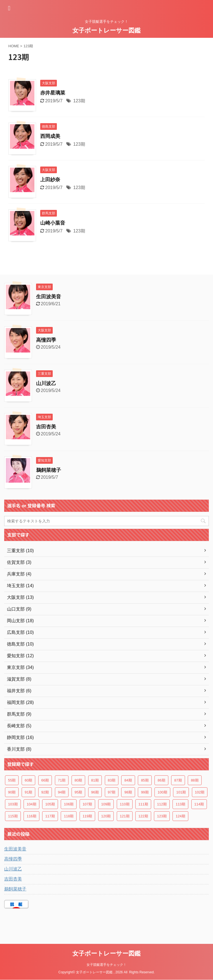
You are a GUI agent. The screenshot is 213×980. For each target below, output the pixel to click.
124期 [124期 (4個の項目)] (180, 816)
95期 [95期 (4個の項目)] (78, 792)
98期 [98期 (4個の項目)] (128, 792)
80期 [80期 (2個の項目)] (78, 780)
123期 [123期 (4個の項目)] (162, 816)
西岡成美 (50, 136)
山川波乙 (46, 383)
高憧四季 (46, 340)
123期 (79, 101)
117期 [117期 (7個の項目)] (50, 816)
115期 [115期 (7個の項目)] (13, 816)
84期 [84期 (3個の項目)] (128, 780)
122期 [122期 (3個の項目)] (143, 816)
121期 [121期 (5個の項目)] (125, 816)
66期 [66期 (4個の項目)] (45, 780)
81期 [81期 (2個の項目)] (95, 780)
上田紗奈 (50, 180)
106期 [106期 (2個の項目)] (69, 804)
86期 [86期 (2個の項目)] (161, 780)
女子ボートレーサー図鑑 (106, 30)
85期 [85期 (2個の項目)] (145, 780)
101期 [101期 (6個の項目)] (181, 792)
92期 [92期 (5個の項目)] (45, 792)
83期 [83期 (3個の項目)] (112, 780)
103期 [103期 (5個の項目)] (13, 804)
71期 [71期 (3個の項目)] (62, 780)
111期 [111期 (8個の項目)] (143, 804)
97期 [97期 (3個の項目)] (112, 792)
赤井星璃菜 (53, 93)
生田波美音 (49, 297)
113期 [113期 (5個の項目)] (180, 804)
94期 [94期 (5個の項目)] (62, 792)
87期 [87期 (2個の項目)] (178, 780)
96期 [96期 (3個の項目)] (95, 792)
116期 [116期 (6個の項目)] (31, 816)
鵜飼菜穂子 (49, 470)
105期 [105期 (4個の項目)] (50, 804)
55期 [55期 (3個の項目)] (12, 780)
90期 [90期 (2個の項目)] (12, 792)
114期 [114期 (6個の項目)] (199, 804)
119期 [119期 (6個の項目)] (88, 816)
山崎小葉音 (53, 223)
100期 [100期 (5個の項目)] (162, 792)
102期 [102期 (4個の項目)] (200, 792)
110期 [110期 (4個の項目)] (125, 804)
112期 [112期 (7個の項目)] (162, 804)
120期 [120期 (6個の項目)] (106, 816)
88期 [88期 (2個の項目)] (195, 780)
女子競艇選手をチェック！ (106, 965)
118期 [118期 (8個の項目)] (69, 816)
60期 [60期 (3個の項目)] (28, 780)
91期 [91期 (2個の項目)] (28, 792)
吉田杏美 (46, 427)
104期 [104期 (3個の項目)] (31, 804)
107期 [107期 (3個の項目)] (88, 804)
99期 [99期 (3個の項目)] (145, 792)
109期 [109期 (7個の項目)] (106, 804)
